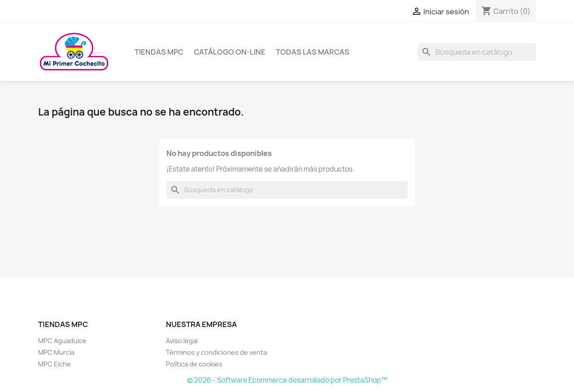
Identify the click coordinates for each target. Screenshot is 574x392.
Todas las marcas (313, 52)
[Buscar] (477, 52)
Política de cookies (194, 364)
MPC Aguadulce (62, 341)
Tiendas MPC (159, 52)
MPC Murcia (56, 352)
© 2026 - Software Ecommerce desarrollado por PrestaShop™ (287, 380)
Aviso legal (182, 341)
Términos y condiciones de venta (216, 352)
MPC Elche (54, 364)
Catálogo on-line (230, 52)
